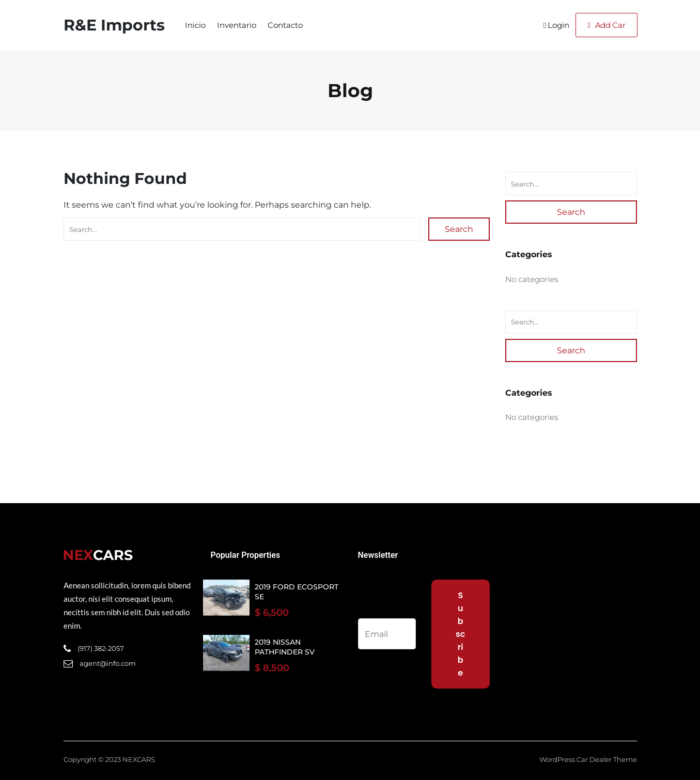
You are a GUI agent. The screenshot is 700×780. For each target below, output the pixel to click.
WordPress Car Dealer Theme (588, 759)
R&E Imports (114, 25)
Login (556, 25)
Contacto (285, 25)
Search (459, 229)
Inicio (195, 25)
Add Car (606, 25)
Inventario (237, 25)
